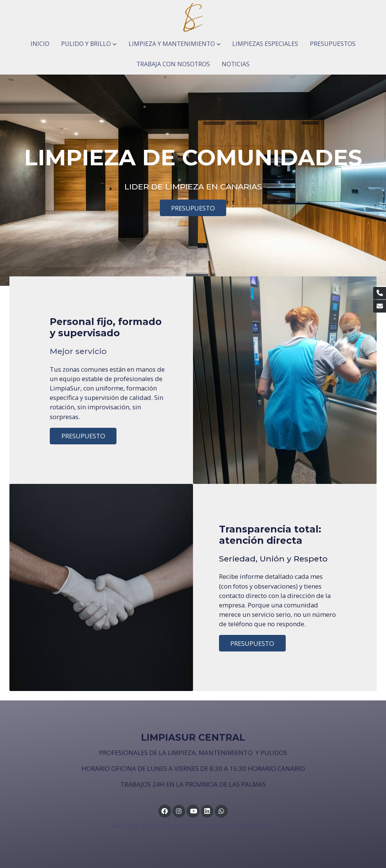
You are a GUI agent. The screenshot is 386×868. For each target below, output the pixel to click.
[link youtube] (193, 811)
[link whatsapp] (221, 811)
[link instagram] (179, 811)
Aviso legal (125, 825)
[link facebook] (165, 811)
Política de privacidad (169, 825)
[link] (193, 17)
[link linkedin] (207, 811)
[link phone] (380, 293)
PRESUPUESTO (193, 208)
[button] (89, 44)
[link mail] (380, 306)
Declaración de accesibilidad (236, 825)
